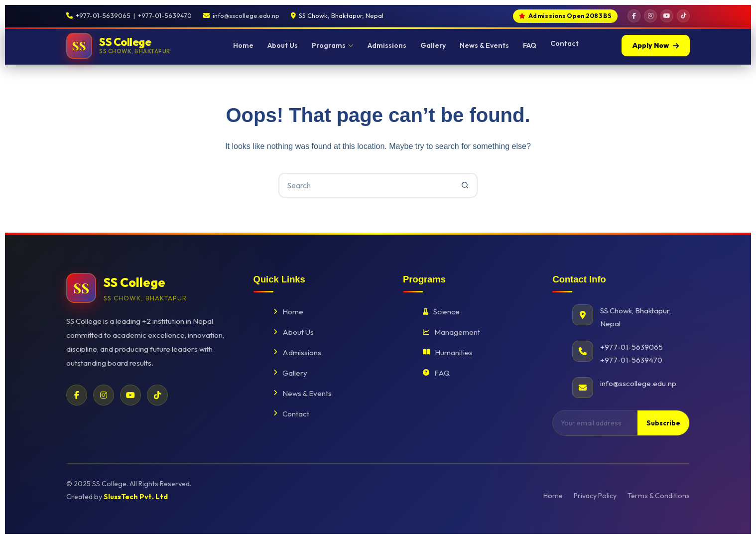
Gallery (433, 45)
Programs (333, 45)
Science (441, 312)
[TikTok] (683, 16)
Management (451, 332)
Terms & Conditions (659, 496)
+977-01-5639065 (103, 15)
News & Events (484, 45)
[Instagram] (650, 16)
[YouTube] (667, 16)
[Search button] (465, 185)
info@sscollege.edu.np (246, 15)
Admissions (387, 45)
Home (243, 45)
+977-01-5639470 (165, 15)
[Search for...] (366, 185)
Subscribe (663, 423)
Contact (565, 43)
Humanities (448, 352)
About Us (283, 45)
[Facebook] (634, 16)
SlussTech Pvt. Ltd (136, 497)
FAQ (530, 45)
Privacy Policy (595, 496)
